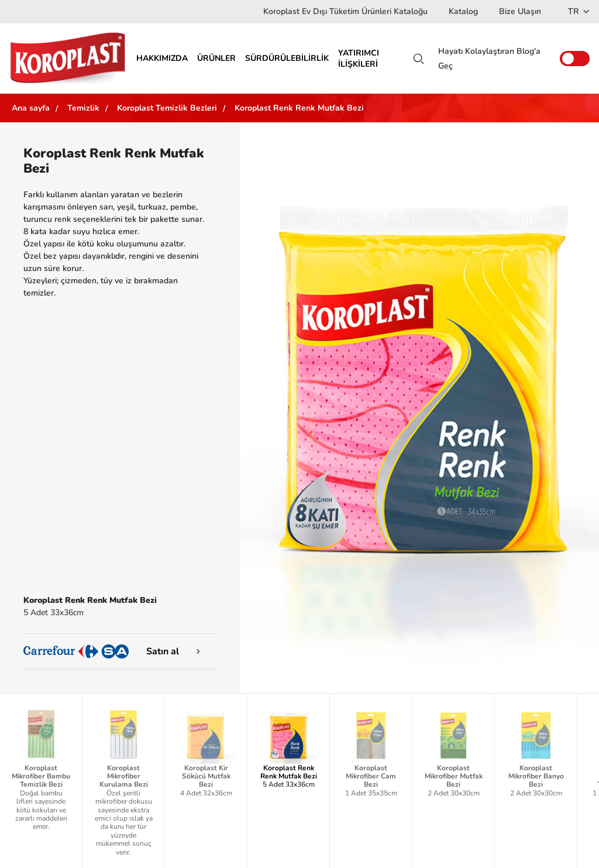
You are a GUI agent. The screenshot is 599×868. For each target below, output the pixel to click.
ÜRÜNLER (216, 58)
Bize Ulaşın (520, 11)
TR (579, 11)
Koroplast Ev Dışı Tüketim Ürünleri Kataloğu (345, 11)
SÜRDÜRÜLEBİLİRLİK (287, 58)
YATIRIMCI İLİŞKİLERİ (359, 59)
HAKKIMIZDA (162, 58)
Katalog (463, 11)
